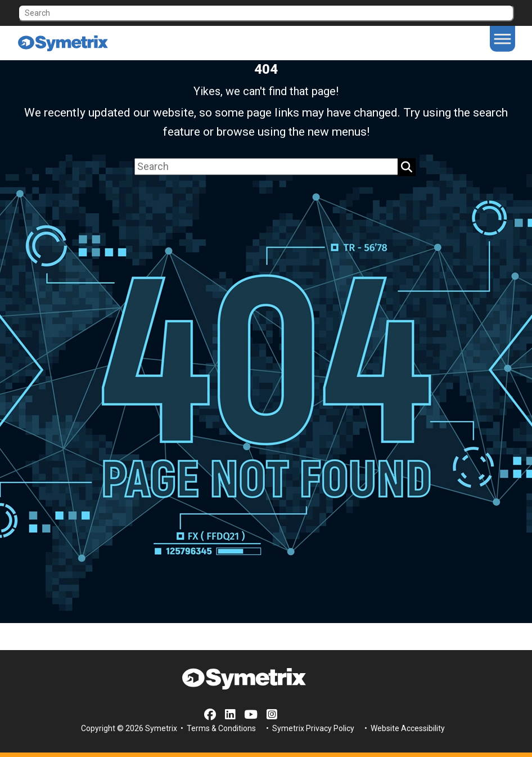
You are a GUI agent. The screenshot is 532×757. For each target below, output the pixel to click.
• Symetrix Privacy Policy (309, 728)
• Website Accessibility (404, 728)
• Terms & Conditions (217, 728)
